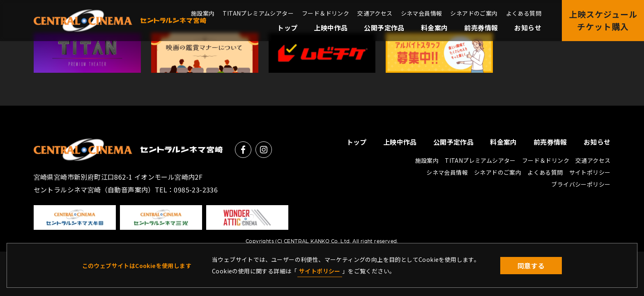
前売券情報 (481, 28)
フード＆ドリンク (325, 13)
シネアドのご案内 (474, 13)
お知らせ (528, 28)
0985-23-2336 (196, 190)
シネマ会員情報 (422, 13)
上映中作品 (331, 28)
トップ (287, 28)
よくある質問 (524, 13)
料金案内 (435, 28)
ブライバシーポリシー (581, 184)
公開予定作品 (384, 28)
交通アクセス (375, 13)
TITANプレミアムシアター (258, 13)
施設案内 (203, 13)
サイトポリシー (320, 271)
